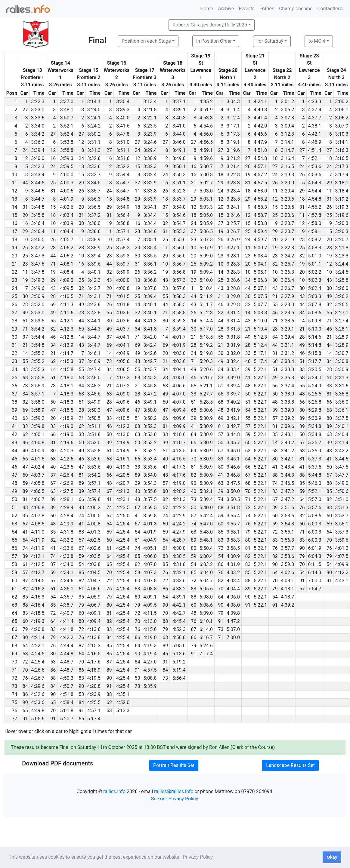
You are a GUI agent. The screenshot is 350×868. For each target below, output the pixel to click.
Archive (226, 9)
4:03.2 (233, 573)
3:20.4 (287, 191)
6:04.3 (314, 556)
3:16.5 (342, 158)
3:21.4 (233, 166)
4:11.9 (38, 540)
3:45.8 (38, 215)
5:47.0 (206, 524)
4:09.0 (67, 280)
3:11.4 (233, 110)
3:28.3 (233, 264)
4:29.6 (38, 686)
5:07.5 (260, 296)
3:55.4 (233, 516)
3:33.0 (38, 110)
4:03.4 (67, 215)
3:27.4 (342, 321)
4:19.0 (67, 426)
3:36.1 (150, 264)
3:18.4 (342, 191)
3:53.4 (150, 459)
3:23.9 (150, 134)
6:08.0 (206, 597)
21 (275, 296)
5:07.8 (314, 305)
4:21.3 (123, 491)
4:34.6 (67, 581)
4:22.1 (38, 646)
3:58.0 (38, 402)
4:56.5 (206, 142)
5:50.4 (206, 548)
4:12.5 (38, 564)
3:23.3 (233, 183)
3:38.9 (94, 240)
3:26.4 (287, 280)
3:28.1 (233, 256)
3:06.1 (342, 110)
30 (81, 223)
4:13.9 (67, 345)
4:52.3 (179, 629)
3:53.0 (38, 313)
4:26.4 (67, 475)
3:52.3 (179, 191)
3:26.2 (342, 296)
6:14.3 (314, 573)
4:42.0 (260, 126)
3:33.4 (287, 361)
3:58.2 (123, 248)
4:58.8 (260, 223)
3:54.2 (38, 329)
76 (302, 508)
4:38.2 (179, 589)
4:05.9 (94, 597)
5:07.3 (206, 240)
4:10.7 (179, 443)
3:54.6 (179, 215)
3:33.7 (94, 175)
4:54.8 (260, 158)
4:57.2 (260, 175)
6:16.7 (206, 637)
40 (25, 451)
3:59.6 (342, 540)
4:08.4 (67, 272)
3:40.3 (179, 118)
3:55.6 (179, 240)
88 (138, 426)
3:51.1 (123, 150)
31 (194, 183)
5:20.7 (206, 378)
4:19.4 (150, 654)
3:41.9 (233, 410)
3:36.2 (38, 142)
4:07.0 (179, 394)
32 (165, 223)
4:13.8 (94, 637)
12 (81, 142)
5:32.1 (206, 491)
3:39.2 (287, 418)
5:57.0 (314, 499)
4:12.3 (67, 329)
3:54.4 (123, 175)
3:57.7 (287, 548)
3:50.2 (150, 418)
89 (302, 418)
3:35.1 (150, 240)
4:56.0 (206, 134)
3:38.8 (287, 402)
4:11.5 (150, 613)
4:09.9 (179, 426)
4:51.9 (206, 110)
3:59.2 (38, 418)
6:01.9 (314, 548)
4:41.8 (67, 629)
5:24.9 (314, 386)
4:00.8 (123, 288)
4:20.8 (38, 629)
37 (138, 183)
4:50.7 (67, 686)
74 (275, 483)
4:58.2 (260, 199)
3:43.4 (38, 175)
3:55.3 (179, 231)
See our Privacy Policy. (175, 799)
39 (248, 369)
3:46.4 (38, 223)
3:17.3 (233, 134)
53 (25, 654)
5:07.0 (233, 629)
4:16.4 (38, 605)
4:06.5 (123, 369)
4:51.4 (314, 150)
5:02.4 (314, 288)
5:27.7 (206, 394)
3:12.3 (287, 134)
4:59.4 (260, 231)
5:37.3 (314, 459)
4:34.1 (67, 573)
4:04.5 (94, 573)
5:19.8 (206, 353)
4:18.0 (67, 378)
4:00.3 (67, 183)
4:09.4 (179, 410)
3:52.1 (67, 126)
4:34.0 (67, 564)
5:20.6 (206, 369)
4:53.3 (206, 118)
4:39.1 (179, 597)
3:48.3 (94, 386)
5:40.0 (206, 508)
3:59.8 (38, 426)
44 (25, 183)
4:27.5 (67, 491)
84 (109, 637)
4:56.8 (179, 637)
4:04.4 (67, 231)
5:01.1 (314, 264)
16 (53, 158)
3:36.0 (342, 402)
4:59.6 (206, 158)
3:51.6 (123, 158)
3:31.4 (233, 313)
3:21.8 (150, 110)
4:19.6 (67, 443)
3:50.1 (179, 166)
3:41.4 (342, 443)
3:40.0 (123, 118)
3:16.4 (287, 158)
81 (329, 394)
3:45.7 (233, 443)
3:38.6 (94, 231)
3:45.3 (150, 378)
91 (302, 581)
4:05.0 (179, 378)
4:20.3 (67, 451)
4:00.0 (67, 175)
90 (194, 483)
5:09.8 (314, 321)
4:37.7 (314, 118)
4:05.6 (123, 361)
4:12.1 (67, 321)
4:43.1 (342, 581)
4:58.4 (67, 702)
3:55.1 (342, 524)
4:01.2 (342, 548)
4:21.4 (38, 637)
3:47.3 (38, 256)
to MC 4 (317, 41)
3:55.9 (38, 386)
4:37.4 (314, 110)
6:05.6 (206, 589)
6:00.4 (206, 556)
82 (194, 475)
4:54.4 (314, 191)
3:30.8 (342, 361)
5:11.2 (206, 296)
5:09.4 (206, 272)
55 (165, 296)
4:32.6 (38, 694)
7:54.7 (314, 589)
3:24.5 (342, 272)
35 (25, 516)
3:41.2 (287, 451)
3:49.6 (38, 288)
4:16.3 (38, 597)
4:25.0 (123, 516)
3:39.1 (179, 110)
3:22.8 (233, 175)
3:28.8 (233, 288)
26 (248, 166)
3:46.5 (38, 240)
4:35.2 (206, 102)
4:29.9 (67, 524)
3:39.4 (38, 150)
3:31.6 (342, 386)
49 (329, 296)
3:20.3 (342, 223)
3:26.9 (233, 240)
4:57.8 (314, 215)
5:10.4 (206, 288)
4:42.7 (179, 613)
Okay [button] (332, 857)
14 (221, 272)
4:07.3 (150, 573)
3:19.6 (233, 150)
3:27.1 (233, 248)
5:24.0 (314, 378)
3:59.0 (287, 564)
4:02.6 (67, 207)
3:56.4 (123, 215)
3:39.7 (233, 394)
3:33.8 (150, 191)
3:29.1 (287, 329)
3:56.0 (179, 248)
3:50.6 (342, 491)
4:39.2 (287, 605)
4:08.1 (67, 264)
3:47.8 (123, 134)
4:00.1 (38, 434)
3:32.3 (150, 166)
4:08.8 (150, 589)
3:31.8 (233, 337)
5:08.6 (314, 313)
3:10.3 (342, 134)
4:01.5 (123, 296)
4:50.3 (67, 678)
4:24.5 (38, 654)
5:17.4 (260, 361)
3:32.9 (150, 183)
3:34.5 (94, 183)
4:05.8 (38, 483)
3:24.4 (342, 264)
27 (25, 110)
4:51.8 (67, 694)
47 (53, 410)
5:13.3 (123, 711)
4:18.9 (67, 418)
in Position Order (214, 41)
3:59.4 (179, 329)
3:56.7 (179, 264)
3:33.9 (150, 199)
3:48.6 (94, 394)
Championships (296, 9)
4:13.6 (94, 629)
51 (25, 321)
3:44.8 (38, 207)
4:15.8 (67, 369)
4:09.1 (150, 597)
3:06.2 (287, 110)
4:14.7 (67, 353)
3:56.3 (287, 540)
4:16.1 (123, 459)
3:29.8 (233, 305)
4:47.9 (260, 142)
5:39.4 (206, 499)
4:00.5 (67, 191)
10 (53, 223)
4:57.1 (260, 166)
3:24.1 (94, 118)
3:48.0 (94, 378)
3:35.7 (94, 191)
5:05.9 (206, 223)
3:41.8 (150, 329)
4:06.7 (38, 499)
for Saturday (270, 41)
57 (275, 418)
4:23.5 (67, 467)
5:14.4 (206, 321)
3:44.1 (94, 321)
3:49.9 (94, 402)
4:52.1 (314, 158)
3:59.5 (67, 166)
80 (302, 410)
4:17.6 (179, 475)
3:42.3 (38, 166)
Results (247, 9)
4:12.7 (38, 573)
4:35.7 (67, 597)
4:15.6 (150, 629)
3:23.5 (150, 126)
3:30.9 (150, 158)
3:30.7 (342, 353)
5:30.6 (206, 410)
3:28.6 (233, 280)
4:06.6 (179, 386)
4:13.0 (123, 434)
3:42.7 (94, 288)
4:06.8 (38, 508)
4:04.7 (94, 581)
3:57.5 (150, 499)
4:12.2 (342, 573)
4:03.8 (94, 564)
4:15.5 (179, 459)
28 (53, 296)
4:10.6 (179, 434)
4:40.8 (260, 110)
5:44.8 (314, 475)
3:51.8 (94, 434)
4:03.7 (123, 329)
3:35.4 (150, 248)
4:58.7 (260, 215)
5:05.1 (260, 272)
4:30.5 (179, 556)
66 (275, 386)
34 (248, 280)
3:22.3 (38, 102)
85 (275, 434)
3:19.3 (287, 175)
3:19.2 (342, 199)
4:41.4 (260, 118)
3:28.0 (287, 305)
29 (81, 183)
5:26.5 (314, 394)
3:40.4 (342, 434)
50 (248, 394)
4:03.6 (123, 321)
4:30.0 (179, 548)
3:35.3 (287, 378)
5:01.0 (314, 256)
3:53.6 (94, 459)
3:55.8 (38, 378)
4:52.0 (123, 702)
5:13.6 (179, 654)
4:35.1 (67, 589)
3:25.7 (233, 223)
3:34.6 (150, 231)
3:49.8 (179, 158)
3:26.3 (287, 272)
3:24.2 (94, 126)
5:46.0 (314, 483)
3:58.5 (179, 305)
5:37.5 (314, 467)
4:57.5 (260, 183)
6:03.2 (206, 564)
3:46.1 (94, 353)
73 (81, 313)
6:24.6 (206, 646)
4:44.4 (67, 646)
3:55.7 (233, 524)
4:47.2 (233, 621)
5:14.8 (314, 345)
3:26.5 (342, 305)
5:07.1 (260, 288)
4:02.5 (94, 540)
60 (248, 443)
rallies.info (114, 791)
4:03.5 (94, 556)
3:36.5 (94, 207)
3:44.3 (94, 329)
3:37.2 (94, 215)
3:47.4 (94, 369)
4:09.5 (67, 288)
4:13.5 (179, 451)
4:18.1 (67, 386)
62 (53, 361)
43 (109, 280)
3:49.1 (179, 150)
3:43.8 (94, 305)
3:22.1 (150, 118)
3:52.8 (94, 451)
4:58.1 (314, 231)
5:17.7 (314, 361)
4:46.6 (260, 134)
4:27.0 (150, 662)
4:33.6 (67, 548)
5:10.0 (206, 280)
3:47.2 (38, 248)
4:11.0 (38, 532)
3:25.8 (342, 280)
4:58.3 (260, 207)
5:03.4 (260, 256)
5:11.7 (206, 305)
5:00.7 (206, 166)
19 (248, 175)
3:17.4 (342, 175)
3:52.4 (67, 134)
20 (81, 207)
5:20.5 (314, 369)
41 (248, 378)
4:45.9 (314, 142)
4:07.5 (342, 556)
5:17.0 (206, 329)
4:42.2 (67, 637)
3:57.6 (179, 288)
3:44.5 (38, 183)
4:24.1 (260, 102)
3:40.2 (233, 402)
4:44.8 (67, 654)
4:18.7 (287, 597)
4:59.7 (260, 240)
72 (248, 508)
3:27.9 (287, 296)
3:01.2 (287, 102)
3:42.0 (150, 337)
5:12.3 (206, 313)
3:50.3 (179, 175)
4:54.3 (314, 183)
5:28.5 (206, 402)
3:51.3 (342, 508)
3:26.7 (233, 231)
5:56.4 (179, 678)
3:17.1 (233, 126)
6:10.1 (206, 621)
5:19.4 (179, 670)
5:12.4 (260, 345)
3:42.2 (342, 451)
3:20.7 (287, 223)
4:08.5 (38, 524)
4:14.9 (123, 443)
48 (248, 386)
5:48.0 (206, 532)
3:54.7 (123, 183)
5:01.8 (67, 711)
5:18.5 (206, 337)
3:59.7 (123, 264)
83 (329, 508)
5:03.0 (206, 191)
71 (53, 264)
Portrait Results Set (174, 765)
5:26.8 (314, 402)
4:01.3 (150, 524)
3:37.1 (179, 102)
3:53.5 (38, 321)
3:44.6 (38, 191)
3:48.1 (67, 110)
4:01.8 (123, 305)
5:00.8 (206, 175)
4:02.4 (38, 467)
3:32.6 (94, 158)
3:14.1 (94, 102)
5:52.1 (314, 491)
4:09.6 (123, 402)
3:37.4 (287, 386)
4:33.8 (67, 556)
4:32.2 (67, 540)
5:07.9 (206, 248)
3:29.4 (150, 150)
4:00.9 (38, 451)
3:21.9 (287, 240)
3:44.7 (38, 199)
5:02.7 (206, 183)
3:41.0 (179, 126)
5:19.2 (206, 345)
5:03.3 (206, 207)
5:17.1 (260, 353)
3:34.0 (38, 126)
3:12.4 (233, 118)
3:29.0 (233, 296)
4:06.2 (67, 248)
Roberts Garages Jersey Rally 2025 (210, 25)
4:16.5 (94, 654)
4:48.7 (67, 662)
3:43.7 (150, 369)
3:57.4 (123, 240)
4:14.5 (38, 581)
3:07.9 (342, 126)
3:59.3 (67, 158)
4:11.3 (67, 305)
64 (194, 434)
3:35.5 (150, 256)
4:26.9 (67, 483)
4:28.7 (179, 540)
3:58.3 (179, 296)
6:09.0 (206, 613)
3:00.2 (342, 102)
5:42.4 (206, 516)
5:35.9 (314, 451)
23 (138, 231)
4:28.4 (67, 508)
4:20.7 (123, 483)
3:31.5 (233, 329)
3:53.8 (67, 142)
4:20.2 (179, 491)
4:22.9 (179, 516)
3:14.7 (287, 150)
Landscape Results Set (290, 765)
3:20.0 (287, 183)
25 (53, 183)
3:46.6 (233, 467)
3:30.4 (123, 102)
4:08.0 (233, 605)
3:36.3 (94, 199)
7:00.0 (314, 581)
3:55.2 (38, 353)
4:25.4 (123, 524)
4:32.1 (179, 573)
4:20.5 (123, 475)
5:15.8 (314, 353)
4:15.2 (94, 646)
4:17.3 (179, 467)
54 (248, 410)
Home (207, 9)
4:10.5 (67, 296)
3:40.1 (94, 272)
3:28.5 (287, 313)
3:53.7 (179, 199)
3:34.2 (38, 134)
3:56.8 (123, 223)
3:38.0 (94, 223)
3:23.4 (233, 191)
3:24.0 (94, 110)
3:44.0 (179, 134)
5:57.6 (314, 508)
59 (248, 434)
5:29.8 (314, 410)
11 (138, 191)
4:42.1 (314, 134)
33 (248, 353)
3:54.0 (179, 207)
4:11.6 (67, 313)
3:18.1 (342, 183)
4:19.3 (123, 467)
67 (302, 443)
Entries (267, 9)
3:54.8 (123, 199)
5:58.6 (314, 516)
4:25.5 (94, 702)
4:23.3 (314, 102)
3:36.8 (150, 280)
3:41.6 (123, 126)
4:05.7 (67, 240)
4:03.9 (67, 223)
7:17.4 (206, 654)
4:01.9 (67, 199)
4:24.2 (179, 524)
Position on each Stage (146, 41)
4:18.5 (67, 410)
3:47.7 (342, 475)
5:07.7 (260, 305)
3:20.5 (287, 199)
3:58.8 (67, 150)
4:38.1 (314, 126)
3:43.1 (94, 296)
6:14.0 (206, 629)
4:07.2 (123, 378)
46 (221, 305)
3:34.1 (150, 207)
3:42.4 (150, 345)
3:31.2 (287, 353)
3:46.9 (94, 361)
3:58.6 (287, 556)
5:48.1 (206, 540)
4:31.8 (67, 532)
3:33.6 (38, 118)
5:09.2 (206, 264)
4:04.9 (123, 353)
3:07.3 (287, 118)
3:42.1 (233, 418)
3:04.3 (233, 102)
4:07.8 (38, 516)
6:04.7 (206, 581)
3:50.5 (94, 418)
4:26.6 (38, 670)
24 (25, 150)
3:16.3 (342, 150)
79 (248, 532)
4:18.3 (67, 394)
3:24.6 (150, 142)
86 (221, 564)
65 (109, 564)
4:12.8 (67, 337)
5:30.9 (206, 418)
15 (25, 166)
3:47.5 (342, 467)
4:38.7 (67, 605)
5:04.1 (260, 264)
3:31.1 (94, 142)
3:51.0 (123, 142)
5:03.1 (206, 199)
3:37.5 (342, 418)
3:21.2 (233, 158)
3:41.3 (150, 321)
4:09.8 (233, 613)
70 (194, 459)
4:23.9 (94, 694)
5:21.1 (206, 386)
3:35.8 (342, 394)
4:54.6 (206, 126)
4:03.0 (179, 353)
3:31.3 (94, 150)
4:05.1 (150, 548)
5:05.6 (38, 719)
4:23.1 (123, 499)
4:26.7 (38, 678)
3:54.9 (123, 207)
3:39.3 (123, 110)
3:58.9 (38, 410)
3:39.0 (233, 378)
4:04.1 (123, 337)
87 (53, 564)
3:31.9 (233, 345)
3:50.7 (67, 118)
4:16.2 (38, 589)
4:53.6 (314, 166)
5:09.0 (206, 256)
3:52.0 (38, 305)
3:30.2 (94, 134)
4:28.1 (67, 499)
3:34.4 (150, 215)
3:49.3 (38, 280)
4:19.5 (94, 678)
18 (275, 158)
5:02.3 (314, 280)
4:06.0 (150, 556)
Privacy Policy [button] (198, 857)
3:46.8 (233, 475)
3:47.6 (38, 264)
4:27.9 (179, 532)
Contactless (330, 9)
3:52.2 (123, 166)
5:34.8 (314, 426)
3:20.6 (287, 215)
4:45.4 (179, 621)
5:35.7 (314, 443)
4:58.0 (260, 191)
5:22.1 (260, 369)
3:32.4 (150, 175)
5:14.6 (314, 337)
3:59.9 (123, 272)
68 (275, 361)
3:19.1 (233, 142)
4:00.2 (94, 508)
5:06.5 (206, 231)
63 (81, 378)
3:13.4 (150, 102)
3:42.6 (150, 353)
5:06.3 (260, 280)
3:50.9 (38, 296)
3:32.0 (233, 353)
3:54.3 (150, 483)
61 (138, 540)
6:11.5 (314, 564)
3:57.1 (123, 231)
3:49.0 (342, 483)
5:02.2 (314, 272)
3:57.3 (179, 280)
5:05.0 (206, 215)
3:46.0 (179, 142)
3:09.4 (287, 126)
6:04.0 (206, 573)
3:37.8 (150, 288)
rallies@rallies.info (174, 791)
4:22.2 (179, 508)
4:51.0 (260, 150)
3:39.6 (94, 264)
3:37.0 (67, 102)
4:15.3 (67, 361)
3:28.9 (342, 337)
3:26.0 (342, 288)
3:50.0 (150, 410)
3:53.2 (150, 443)
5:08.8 (260, 313)
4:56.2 (314, 207)
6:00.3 (314, 524)
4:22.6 (67, 459)
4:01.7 (179, 337)
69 (53, 305)
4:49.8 (38, 711)
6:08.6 (206, 605)
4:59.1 (206, 150)
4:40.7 (67, 613)
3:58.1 (233, 532)
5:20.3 (206, 361)
